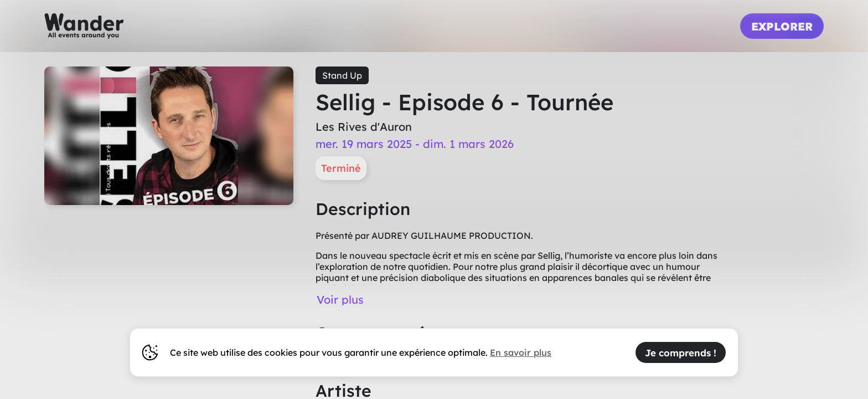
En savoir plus (521, 352)
